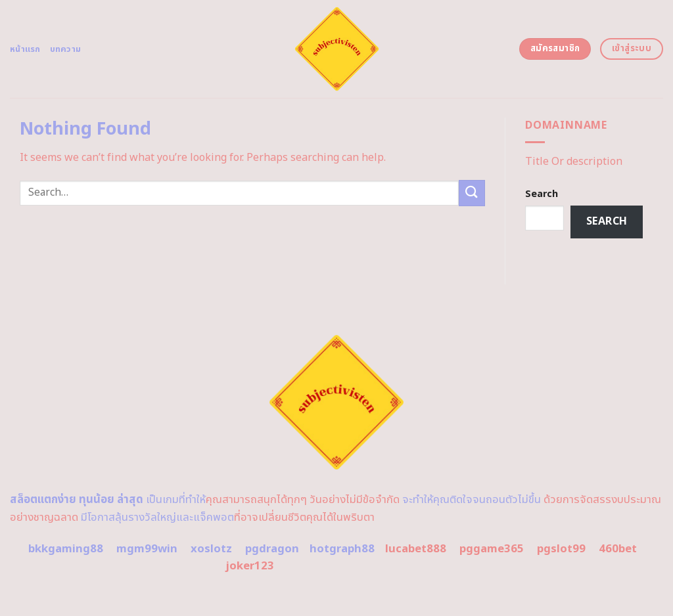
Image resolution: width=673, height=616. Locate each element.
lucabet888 (416, 549)
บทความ (66, 49)
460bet (618, 549)
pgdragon (272, 549)
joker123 (250, 566)
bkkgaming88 (66, 549)
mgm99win (147, 549)
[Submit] (472, 193)
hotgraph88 (342, 549)
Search (542, 194)
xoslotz (211, 549)
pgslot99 (561, 549)
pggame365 (492, 549)
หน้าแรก (25, 49)
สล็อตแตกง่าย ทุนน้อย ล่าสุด (77, 500)
